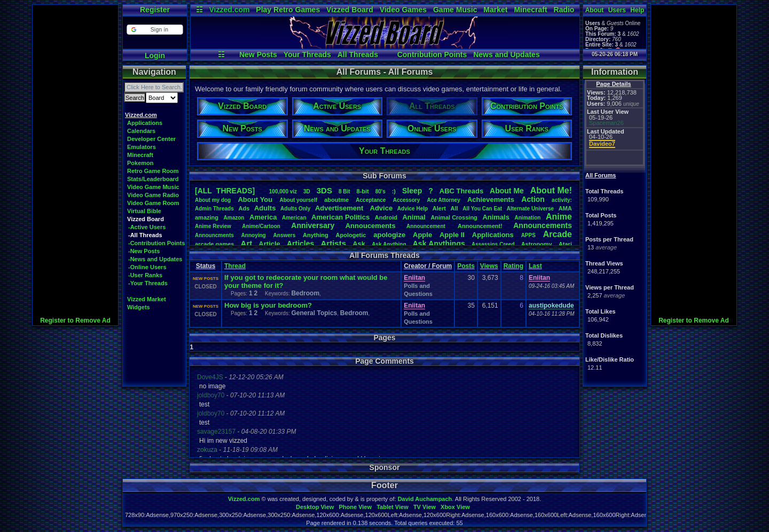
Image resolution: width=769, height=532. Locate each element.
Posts (466, 266)
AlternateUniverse (530, 209)
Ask (359, 244)
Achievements (491, 199)
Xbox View (455, 507)
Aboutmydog (213, 200)
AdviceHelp (413, 209)
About (595, 10)
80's (380, 191)
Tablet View (393, 507)
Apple (422, 235)
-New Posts (144, 251)
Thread (235, 266)
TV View (425, 507)
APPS (528, 235)
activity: (562, 200)
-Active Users (147, 227)
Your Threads (307, 54)
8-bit (363, 191)
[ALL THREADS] (225, 191)
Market (495, 10)
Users (617, 10)
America (263, 217)
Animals (496, 217)
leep (412, 191)
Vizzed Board (350, 10)
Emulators (142, 147)
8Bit (344, 191)
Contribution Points (432, 54)
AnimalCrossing (454, 217)
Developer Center (151, 139)
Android (386, 217)
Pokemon (140, 163)
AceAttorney (443, 200)
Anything (316, 235)
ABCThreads (461, 191)
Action (533, 199)
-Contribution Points (156, 243)
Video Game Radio (153, 195)
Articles (300, 244)
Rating (513, 266)
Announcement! (480, 226)
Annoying (254, 235)
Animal (414, 217)
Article (269, 244)
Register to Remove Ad (75, 320)
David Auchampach (425, 499)
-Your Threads (148, 283)
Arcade (558, 234)
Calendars (141, 131)
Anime (559, 217)
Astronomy (537, 244)
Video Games (403, 10)
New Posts (258, 54)
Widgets (139, 307)
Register (155, 10)
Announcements (543, 225)
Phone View (355, 507)
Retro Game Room (153, 171)
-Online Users (147, 267)
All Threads (358, 54)
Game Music (455, 10)
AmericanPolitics (340, 217)
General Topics (314, 313)
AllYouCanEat (482, 209)
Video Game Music (153, 187)
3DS (324, 190)
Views (489, 266)
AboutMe (507, 191)
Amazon (234, 218)
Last (535, 266)
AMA (565, 208)
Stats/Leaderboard (153, 179)
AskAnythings (439, 244)
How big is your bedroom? (268, 305)
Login (155, 56)
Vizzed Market (147, 299)
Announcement (427, 226)
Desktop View (315, 507)
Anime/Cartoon (261, 226)
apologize (389, 235)
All (454, 208)
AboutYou (255, 199)
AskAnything (389, 244)
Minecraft (530, 10)
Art (247, 243)
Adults (265, 208)
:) (394, 191)
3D (307, 191)
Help (637, 10)
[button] (155, 30)
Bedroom (305, 293)
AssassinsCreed (493, 244)
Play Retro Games (288, 10)
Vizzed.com (229, 10)
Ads (244, 208)
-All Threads (145, 235)
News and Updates (506, 54)
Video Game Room (153, 203)
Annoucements (371, 226)
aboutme (336, 200)
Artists (333, 243)
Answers (285, 235)
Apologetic (351, 235)
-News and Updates (155, 259)
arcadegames (214, 244)
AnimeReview (213, 226)
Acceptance (371, 200)
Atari (565, 244)
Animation (528, 218)
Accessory (407, 200)
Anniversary (313, 225)
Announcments (214, 235)
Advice (382, 208)
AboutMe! (551, 190)
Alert (439, 208)
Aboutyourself (298, 200)
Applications (145, 123)
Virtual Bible (144, 211)
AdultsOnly (295, 209)
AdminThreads (214, 209)
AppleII (452, 235)
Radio (564, 10)
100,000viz (283, 191)
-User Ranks (145, 275)
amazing (207, 217)
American (294, 218)
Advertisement (340, 208)
